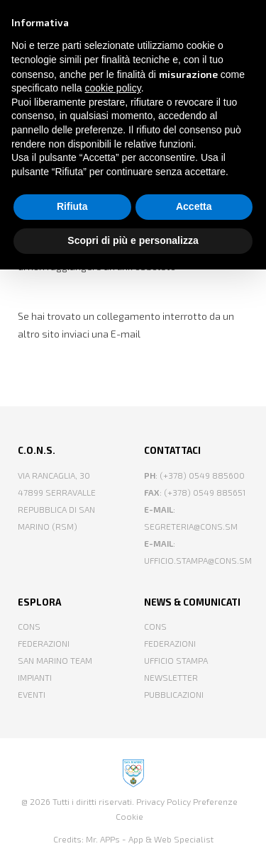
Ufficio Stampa (176, 660)
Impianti (35, 677)
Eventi (32, 694)
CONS (29, 626)
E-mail (126, 334)
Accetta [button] (194, 206)
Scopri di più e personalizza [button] (133, 240)
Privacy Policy (164, 801)
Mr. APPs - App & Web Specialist (150, 839)
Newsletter (171, 677)
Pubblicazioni (174, 694)
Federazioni (44, 643)
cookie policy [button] (113, 88)
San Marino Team (55, 660)
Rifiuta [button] (72, 206)
